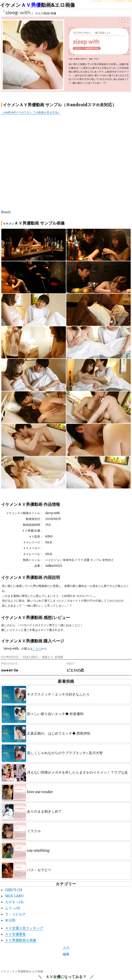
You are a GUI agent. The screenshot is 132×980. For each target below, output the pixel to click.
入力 (66, 948)
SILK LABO (30, 657)
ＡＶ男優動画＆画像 (21, 940)
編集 (66, 954)
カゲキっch (14, 902)
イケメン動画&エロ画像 (38, 5)
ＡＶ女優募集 (15, 934)
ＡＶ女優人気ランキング (24, 928)
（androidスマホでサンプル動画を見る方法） (31, 112)
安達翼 (59, 657)
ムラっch (12, 908)
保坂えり (48, 657)
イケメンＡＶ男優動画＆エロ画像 (22, 971)
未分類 (10, 920)
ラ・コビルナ (15, 914)
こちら (37, 649)
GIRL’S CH (14, 890)
